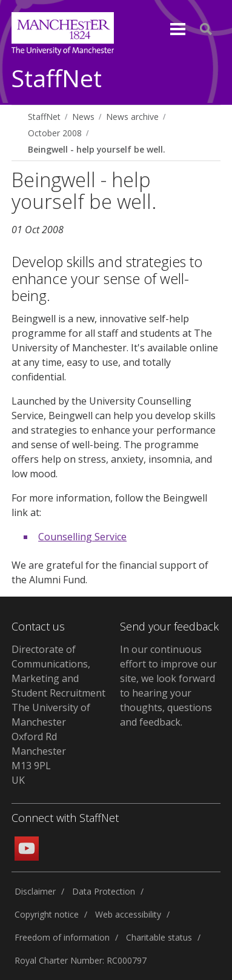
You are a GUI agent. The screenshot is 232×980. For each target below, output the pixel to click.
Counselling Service (82, 537)
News (83, 117)
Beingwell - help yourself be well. (97, 149)
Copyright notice (47, 914)
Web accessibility (128, 914)
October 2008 (55, 133)
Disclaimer (35, 891)
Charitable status (159, 937)
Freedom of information (62, 937)
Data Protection (104, 891)
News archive (132, 117)
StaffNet (57, 79)
